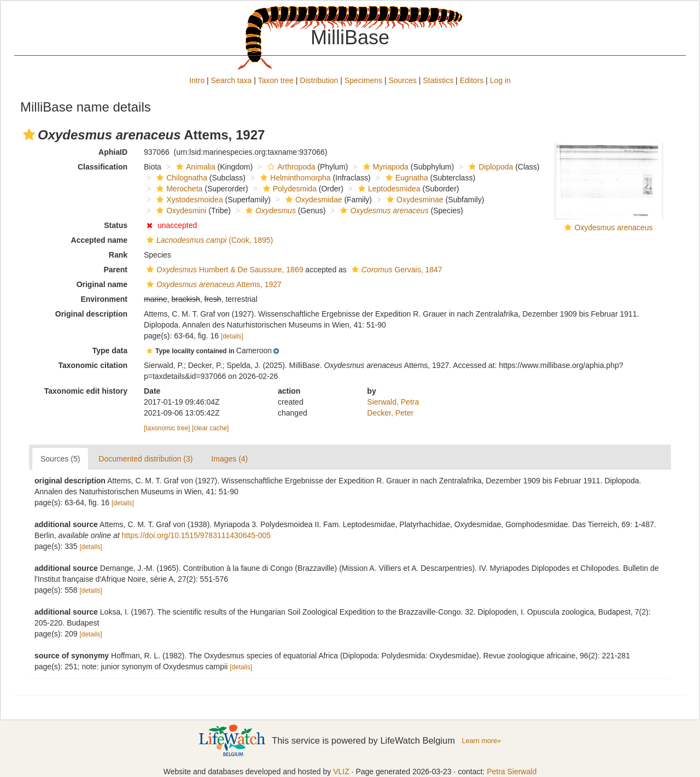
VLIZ (341, 772)
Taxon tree (276, 80)
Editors (472, 80)
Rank (118, 255)
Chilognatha (180, 178)
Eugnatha (406, 178)
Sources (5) (60, 459)
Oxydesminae (414, 200)
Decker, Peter (390, 413)
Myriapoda (384, 167)
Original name (102, 284)
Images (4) (229, 459)
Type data (110, 350)
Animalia (194, 167)
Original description (91, 314)
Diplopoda (489, 167)
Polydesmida (288, 189)
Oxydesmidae (313, 200)
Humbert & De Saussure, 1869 (223, 270)
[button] (29, 135)
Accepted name (99, 240)
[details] (232, 336)
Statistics (438, 80)
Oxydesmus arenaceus (613, 227)
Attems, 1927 (213, 284)
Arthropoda (290, 167)
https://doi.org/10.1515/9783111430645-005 (196, 535)
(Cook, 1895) (208, 240)
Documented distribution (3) (145, 459)
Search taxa (232, 80)
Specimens (363, 80)
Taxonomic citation (93, 365)
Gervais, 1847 (396, 270)
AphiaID (113, 152)
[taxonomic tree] (167, 428)
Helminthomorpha (294, 178)
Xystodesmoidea (188, 200)
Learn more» (481, 741)
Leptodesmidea (388, 189)
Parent (115, 270)
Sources (402, 80)
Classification (103, 167)
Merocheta (178, 189)
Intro (197, 80)
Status (116, 225)
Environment (104, 299)
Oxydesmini (180, 211)
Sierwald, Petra (393, 402)
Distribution (319, 80)
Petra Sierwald (512, 772)
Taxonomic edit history (86, 391)
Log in (500, 80)
